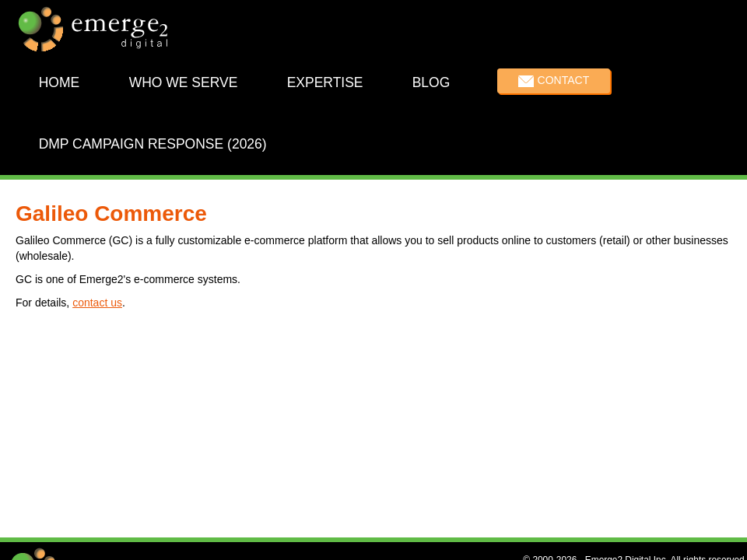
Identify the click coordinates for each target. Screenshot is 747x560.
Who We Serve (184, 82)
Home (60, 82)
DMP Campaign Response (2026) (153, 143)
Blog (431, 82)
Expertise (325, 82)
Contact (564, 80)
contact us (97, 303)
